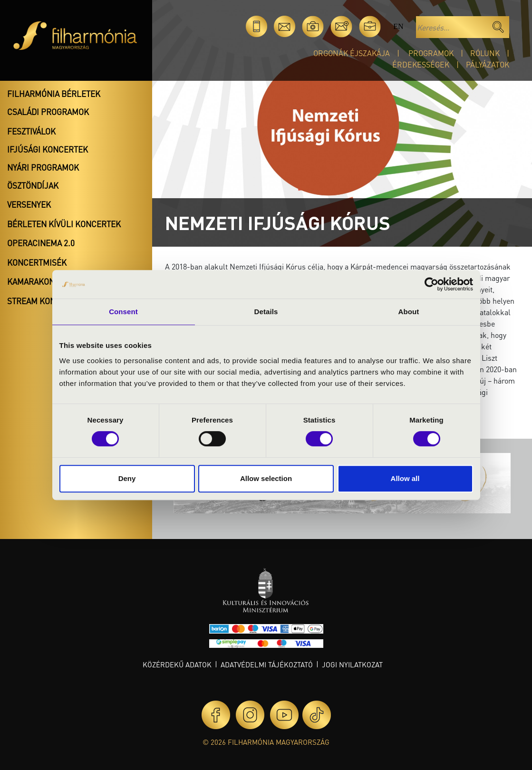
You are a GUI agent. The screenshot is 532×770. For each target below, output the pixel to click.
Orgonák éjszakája (352, 53)
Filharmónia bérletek (54, 94)
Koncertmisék (37, 262)
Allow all (405, 478)
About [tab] (409, 312)
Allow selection (266, 478)
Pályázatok (488, 64)
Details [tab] (266, 312)
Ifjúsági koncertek (48, 149)
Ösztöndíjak (33, 185)
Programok (431, 53)
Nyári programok (43, 167)
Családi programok (48, 112)
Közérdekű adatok (177, 664)
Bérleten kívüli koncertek (64, 224)
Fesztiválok (31, 131)
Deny (127, 478)
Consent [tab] (123, 312)
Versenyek (29, 204)
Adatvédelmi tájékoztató (267, 664)
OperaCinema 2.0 (41, 243)
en (398, 26)
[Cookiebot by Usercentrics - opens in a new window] (431, 284)
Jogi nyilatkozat (352, 664)
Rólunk (485, 53)
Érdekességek (421, 64)
